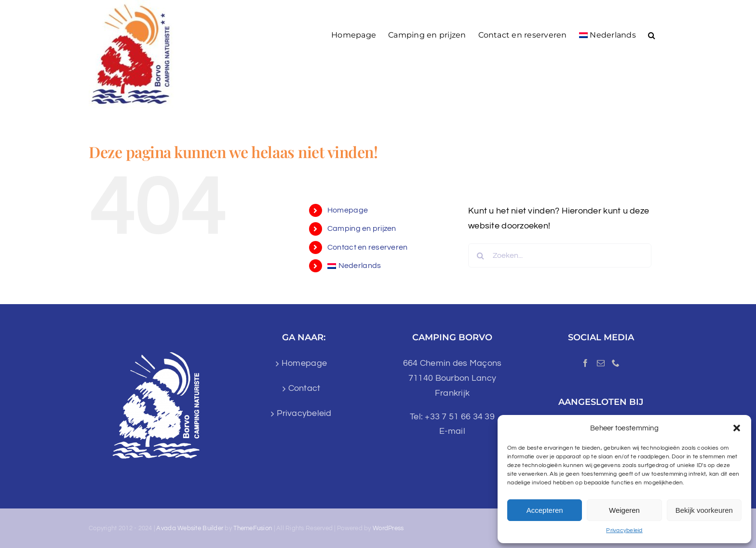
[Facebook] (585, 363)
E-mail (452, 431)
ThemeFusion (253, 528)
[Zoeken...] (560, 255)
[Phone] (616, 363)
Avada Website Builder (190, 528)
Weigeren (624, 510)
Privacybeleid (624, 530)
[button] (737, 428)
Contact (304, 388)
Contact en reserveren (368, 247)
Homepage (348, 210)
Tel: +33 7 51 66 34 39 (452, 417)
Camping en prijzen (362, 228)
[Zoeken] (480, 255)
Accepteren (545, 510)
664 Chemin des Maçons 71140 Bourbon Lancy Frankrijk (452, 378)
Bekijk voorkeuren (704, 510)
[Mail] (601, 363)
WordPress (388, 528)
